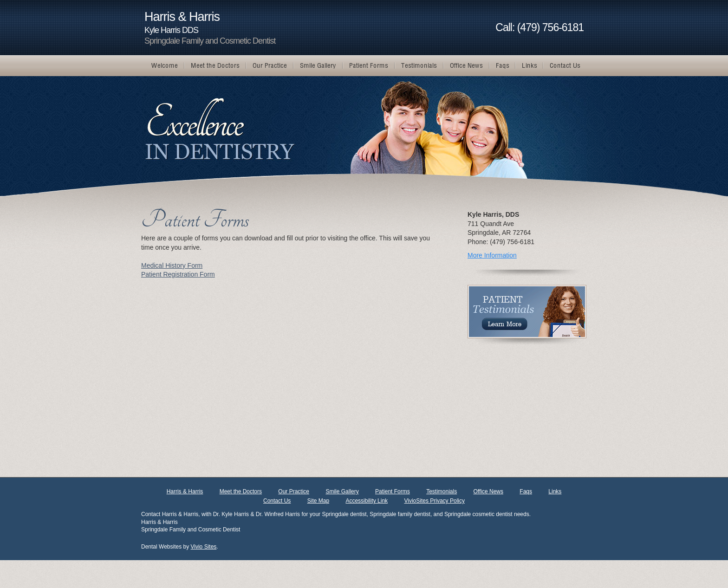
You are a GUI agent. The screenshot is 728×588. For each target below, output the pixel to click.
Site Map (318, 501)
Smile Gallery (342, 491)
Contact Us (277, 501)
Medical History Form (172, 265)
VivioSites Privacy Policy (434, 501)
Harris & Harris (185, 491)
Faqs (526, 491)
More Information (492, 255)
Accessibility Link (367, 501)
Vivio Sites (204, 547)
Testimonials (442, 491)
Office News (488, 491)
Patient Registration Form (178, 274)
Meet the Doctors (241, 491)
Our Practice (294, 491)
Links (555, 491)
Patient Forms (393, 491)
